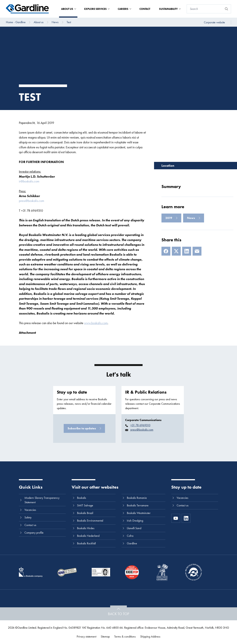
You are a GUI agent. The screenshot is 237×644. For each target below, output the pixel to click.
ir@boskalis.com (29, 181)
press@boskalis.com (31, 201)
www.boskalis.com (96, 323)
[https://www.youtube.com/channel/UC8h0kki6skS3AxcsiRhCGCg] (176, 518)
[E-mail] (197, 251)
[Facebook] (166, 251)
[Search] (205, 9)
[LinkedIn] (187, 251)
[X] (176, 251)
